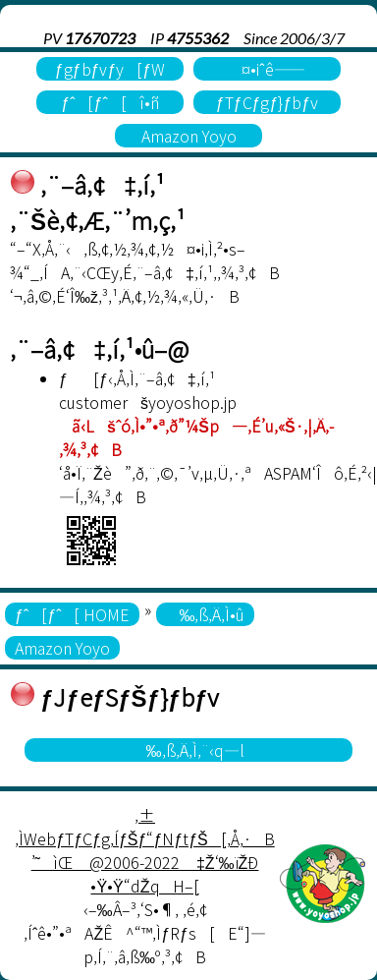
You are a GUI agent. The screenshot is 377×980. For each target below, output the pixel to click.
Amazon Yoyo (189, 136)
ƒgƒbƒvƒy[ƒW (110, 69)
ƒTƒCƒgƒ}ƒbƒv (267, 102)
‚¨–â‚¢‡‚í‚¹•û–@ (100, 348)
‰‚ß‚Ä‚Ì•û (205, 614)
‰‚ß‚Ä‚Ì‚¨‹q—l (189, 750)
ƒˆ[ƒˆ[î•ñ (109, 102)
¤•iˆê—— (267, 69)
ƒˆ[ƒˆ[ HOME (72, 614)
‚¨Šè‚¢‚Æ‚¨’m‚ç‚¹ (98, 220)
